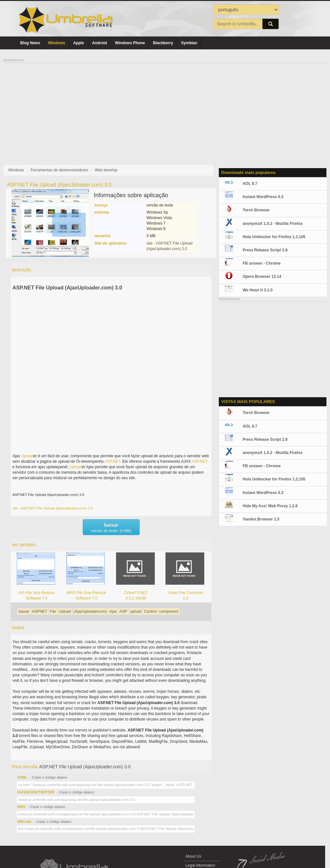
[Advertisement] (165, 108)
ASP (123, 611)
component (169, 611)
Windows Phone (130, 43)
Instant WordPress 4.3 (263, 197)
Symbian (189, 43)
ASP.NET (112, 461)
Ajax (113, 611)
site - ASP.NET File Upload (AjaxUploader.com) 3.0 (52, 508)
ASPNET (39, 611)
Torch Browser (256, 210)
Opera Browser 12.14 (262, 277)
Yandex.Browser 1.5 (261, 519)
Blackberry (163, 43)
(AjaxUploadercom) (90, 611)
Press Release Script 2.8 (265, 250)
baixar (24, 611)
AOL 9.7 (250, 184)
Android (100, 43)
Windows (57, 43)
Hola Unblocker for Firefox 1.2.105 (274, 237)
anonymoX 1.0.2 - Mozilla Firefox (273, 224)
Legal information (201, 865)
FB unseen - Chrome (262, 263)
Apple (78, 43)
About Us (193, 856)
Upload (27, 456)
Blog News (30, 43)
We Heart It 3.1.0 (258, 290)
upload (136, 611)
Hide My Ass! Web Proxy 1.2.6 (270, 506)
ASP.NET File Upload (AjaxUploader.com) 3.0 (67, 288)
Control (150, 611)
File (53, 611)
